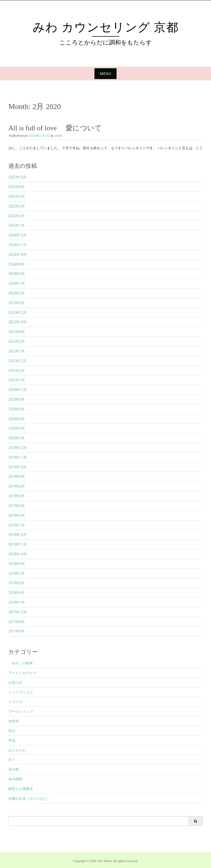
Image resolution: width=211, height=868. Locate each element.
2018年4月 (17, 593)
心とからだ (17, 750)
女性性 (14, 721)
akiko (58, 135)
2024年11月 (18, 245)
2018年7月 (17, 573)
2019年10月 (18, 467)
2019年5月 (17, 496)
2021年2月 (17, 370)
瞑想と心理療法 (21, 789)
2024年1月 (17, 283)
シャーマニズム (21, 692)
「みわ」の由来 (21, 663)
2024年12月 (18, 235)
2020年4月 (17, 419)
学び (12, 731)
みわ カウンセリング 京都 (112, 27)
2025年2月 (17, 216)
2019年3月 (17, 515)
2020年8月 (17, 409)
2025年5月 (17, 196)
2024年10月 (18, 254)
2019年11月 (18, 457)
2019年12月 (18, 448)
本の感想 (15, 779)
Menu (105, 74)
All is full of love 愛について (55, 128)
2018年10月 (18, 554)
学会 (12, 740)
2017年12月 (18, 612)
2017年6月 (17, 631)
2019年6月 (17, 486)
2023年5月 (17, 293)
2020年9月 (17, 399)
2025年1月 (17, 225)
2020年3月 (17, 428)
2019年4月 (17, 506)
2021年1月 (17, 380)
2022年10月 (18, 322)
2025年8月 (17, 187)
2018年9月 (17, 564)
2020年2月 (17, 438)
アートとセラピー (22, 673)
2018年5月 (17, 583)
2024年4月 (17, 274)
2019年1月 (17, 525)
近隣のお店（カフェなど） (29, 798)
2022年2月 (17, 341)
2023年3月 (17, 303)
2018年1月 (17, 602)
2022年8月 (17, 332)
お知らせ (15, 682)
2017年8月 (17, 622)
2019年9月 (17, 476)
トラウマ (15, 702)
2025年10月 (18, 177)
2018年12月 (18, 535)
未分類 (14, 769)
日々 (12, 760)
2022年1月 (17, 351)
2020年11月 (18, 390)
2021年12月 (18, 361)
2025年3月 (17, 206)
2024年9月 (17, 264)
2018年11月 (18, 544)
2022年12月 (18, 312)
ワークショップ (21, 711)
